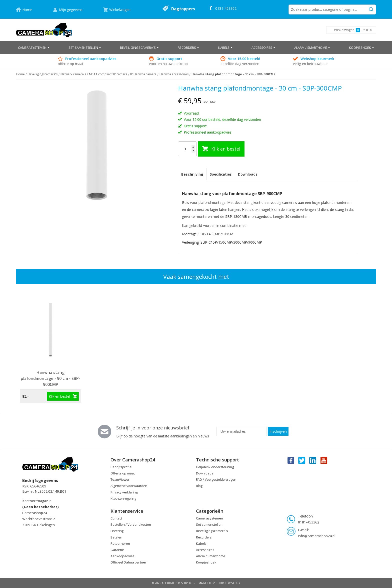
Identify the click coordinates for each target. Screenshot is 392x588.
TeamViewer (120, 479)
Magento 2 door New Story (219, 583)
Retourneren (120, 543)
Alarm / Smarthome (211, 556)
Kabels (201, 543)
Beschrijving (192, 174)
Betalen (116, 537)
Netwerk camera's (73, 74)
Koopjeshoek (206, 562)
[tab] (192, 174)
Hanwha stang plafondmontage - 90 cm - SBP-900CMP (50, 378)
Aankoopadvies (122, 556)
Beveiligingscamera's (43, 74)
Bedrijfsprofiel (121, 467)
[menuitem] (34, 48)
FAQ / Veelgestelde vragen (216, 479)
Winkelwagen (120, 10)
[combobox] (332, 10)
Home (27, 10)
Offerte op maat (123, 473)
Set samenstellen (209, 524)
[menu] (196, 48)
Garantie (117, 550)
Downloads (248, 174)
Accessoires (205, 550)
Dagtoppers (183, 9)
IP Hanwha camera (143, 74)
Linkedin (313, 460)
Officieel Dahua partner (128, 562)
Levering (117, 531)
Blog (199, 486)
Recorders (204, 537)
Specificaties (221, 174)
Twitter (302, 460)
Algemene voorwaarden (129, 486)
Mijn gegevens (71, 10)
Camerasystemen (209, 518)
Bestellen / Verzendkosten (131, 524)
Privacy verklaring (124, 492)
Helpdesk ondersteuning (215, 467)
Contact (116, 518)
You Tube (324, 460)
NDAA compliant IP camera (108, 74)
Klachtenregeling (123, 498)
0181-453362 (226, 8)
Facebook (290, 460)
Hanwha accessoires (174, 74)
